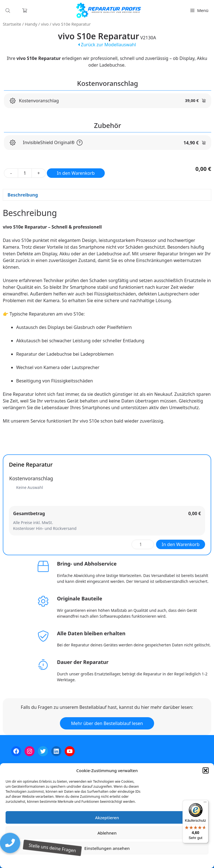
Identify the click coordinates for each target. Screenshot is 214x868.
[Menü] (205, 803)
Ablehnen (107, 833)
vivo (45, 24)
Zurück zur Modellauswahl (107, 45)
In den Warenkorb (76, 173)
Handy (31, 24)
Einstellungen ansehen (107, 848)
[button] (206, 770)
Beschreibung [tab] (23, 195)
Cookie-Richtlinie (78, 861)
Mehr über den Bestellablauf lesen (107, 723)
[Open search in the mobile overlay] (8, 10)
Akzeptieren (107, 818)
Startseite (12, 24)
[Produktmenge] (25, 173)
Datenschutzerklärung (111, 861)
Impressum (140, 861)
